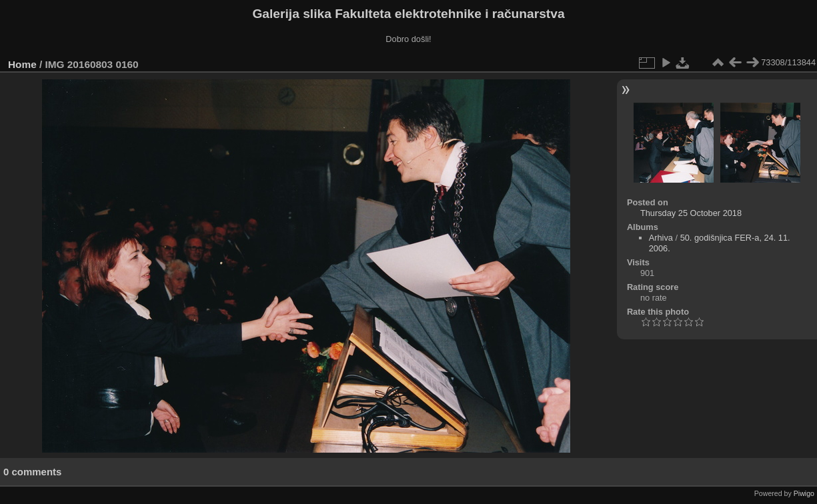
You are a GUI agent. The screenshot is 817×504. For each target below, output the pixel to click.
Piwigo (804, 493)
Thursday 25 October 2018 (691, 213)
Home (22, 64)
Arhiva (661, 238)
